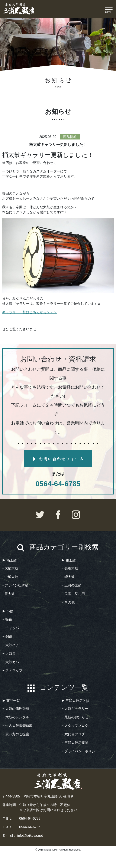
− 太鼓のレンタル (16, 717)
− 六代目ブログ (73, 734)
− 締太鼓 (68, 577)
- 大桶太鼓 (10, 568)
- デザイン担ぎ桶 (16, 585)
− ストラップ (13, 670)
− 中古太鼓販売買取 (18, 726)
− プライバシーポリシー (80, 751)
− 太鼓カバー (13, 662)
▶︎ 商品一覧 (11, 701)
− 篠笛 (7, 619)
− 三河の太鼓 (71, 585)
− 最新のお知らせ (75, 717)
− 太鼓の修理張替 (16, 709)
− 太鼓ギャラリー (75, 709)
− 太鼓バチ (11, 645)
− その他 (68, 602)
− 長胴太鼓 (70, 568)
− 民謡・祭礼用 (73, 594)
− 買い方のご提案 (16, 734)
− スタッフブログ (75, 726)
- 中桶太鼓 (10, 577)
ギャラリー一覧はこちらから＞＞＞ (29, 312)
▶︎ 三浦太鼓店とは (75, 701)
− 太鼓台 (9, 653)
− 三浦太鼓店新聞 (75, 743)
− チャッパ (11, 628)
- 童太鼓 (9, 594)
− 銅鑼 (7, 636)
